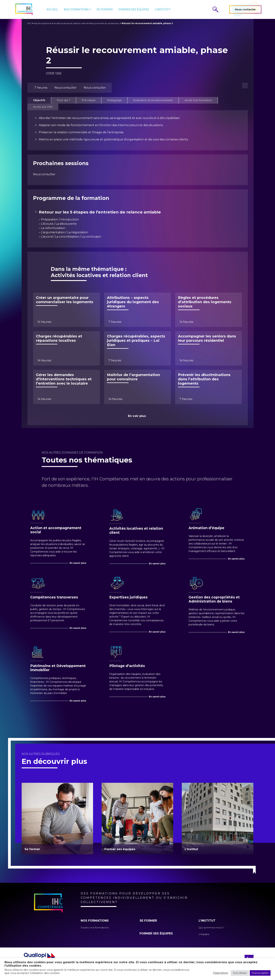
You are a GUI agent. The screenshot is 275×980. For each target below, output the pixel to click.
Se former (105, 9)
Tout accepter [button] (260, 973)
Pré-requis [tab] (89, 100)
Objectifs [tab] (39, 100)
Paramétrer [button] (221, 973)
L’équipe (204, 934)
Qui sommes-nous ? (211, 927)
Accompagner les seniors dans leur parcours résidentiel (207, 338)
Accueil (52, 9)
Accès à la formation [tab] (198, 100)
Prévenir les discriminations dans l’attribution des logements (204, 379)
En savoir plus (78, 563)
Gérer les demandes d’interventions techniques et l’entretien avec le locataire (64, 379)
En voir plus (137, 416)
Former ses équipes (134, 9)
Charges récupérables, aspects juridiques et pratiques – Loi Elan (136, 340)
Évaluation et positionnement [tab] (153, 100)
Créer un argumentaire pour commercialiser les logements (65, 300)
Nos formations (76, 9)
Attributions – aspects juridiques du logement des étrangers (133, 302)
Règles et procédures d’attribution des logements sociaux (205, 302)
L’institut (162, 9)
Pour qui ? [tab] (64, 100)
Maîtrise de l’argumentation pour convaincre (133, 377)
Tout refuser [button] (240, 973)
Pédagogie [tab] (114, 100)
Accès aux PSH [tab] (43, 107)
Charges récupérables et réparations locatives (59, 338)
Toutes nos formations (95, 927)
